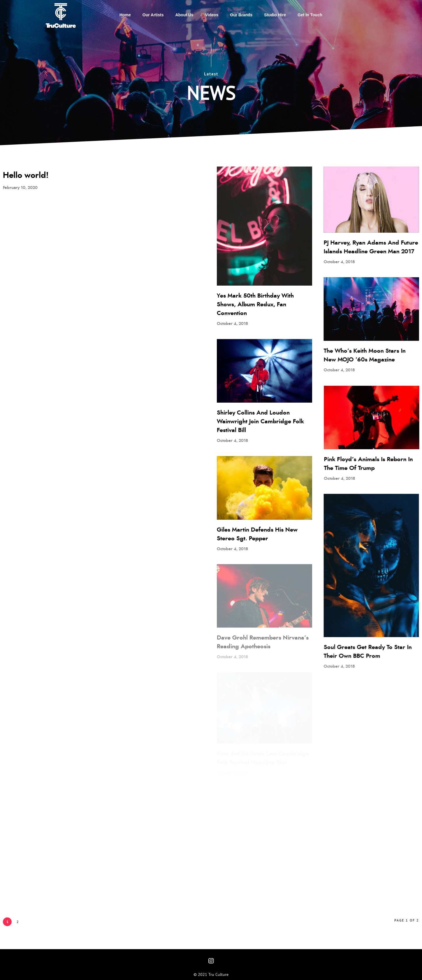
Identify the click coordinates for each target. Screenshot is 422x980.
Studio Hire (275, 15)
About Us (184, 15)
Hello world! (26, 176)
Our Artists (153, 15)
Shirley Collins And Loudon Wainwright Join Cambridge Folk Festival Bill (257, 421)
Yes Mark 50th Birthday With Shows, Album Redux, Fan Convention (255, 305)
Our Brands (241, 15)
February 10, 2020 (20, 188)
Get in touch (310, 15)
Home (125, 15)
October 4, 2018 (232, 324)
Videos (212, 15)
